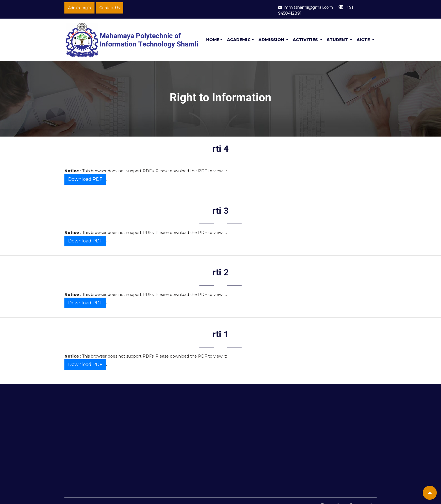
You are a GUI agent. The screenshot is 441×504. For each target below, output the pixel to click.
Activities (306, 40)
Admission (272, 40)
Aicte (364, 40)
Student (338, 40)
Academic (239, 40)
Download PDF (85, 179)
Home (213, 40)
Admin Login (79, 8)
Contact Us (109, 8)
